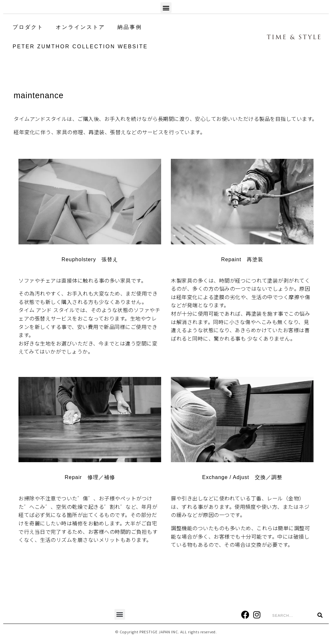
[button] (166, 8)
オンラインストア (80, 27)
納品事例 (130, 27)
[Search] (320, 615)
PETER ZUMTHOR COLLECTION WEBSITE (80, 47)
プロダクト (28, 27)
